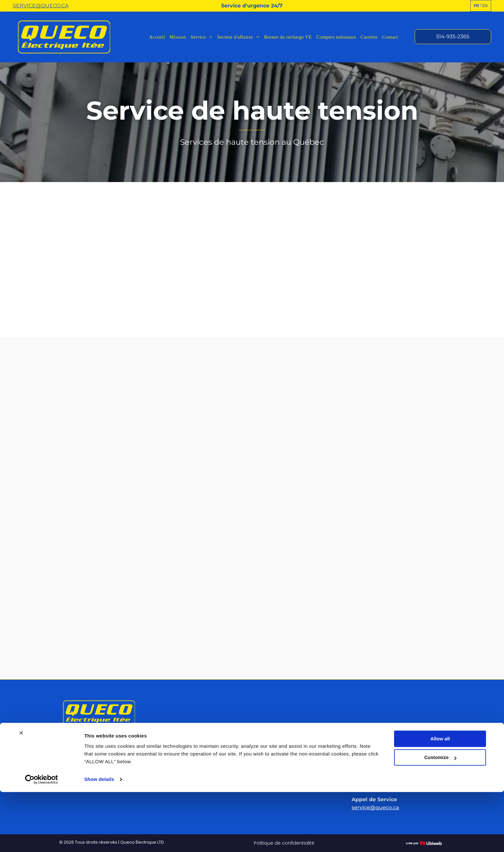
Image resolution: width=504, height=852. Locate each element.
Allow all (440, 799)
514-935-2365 (374, 761)
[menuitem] (157, 37)
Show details (99, 839)
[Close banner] (21, 793)
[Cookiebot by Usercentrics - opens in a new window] (42, 839)
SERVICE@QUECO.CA (41, 6)
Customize (440, 817)
